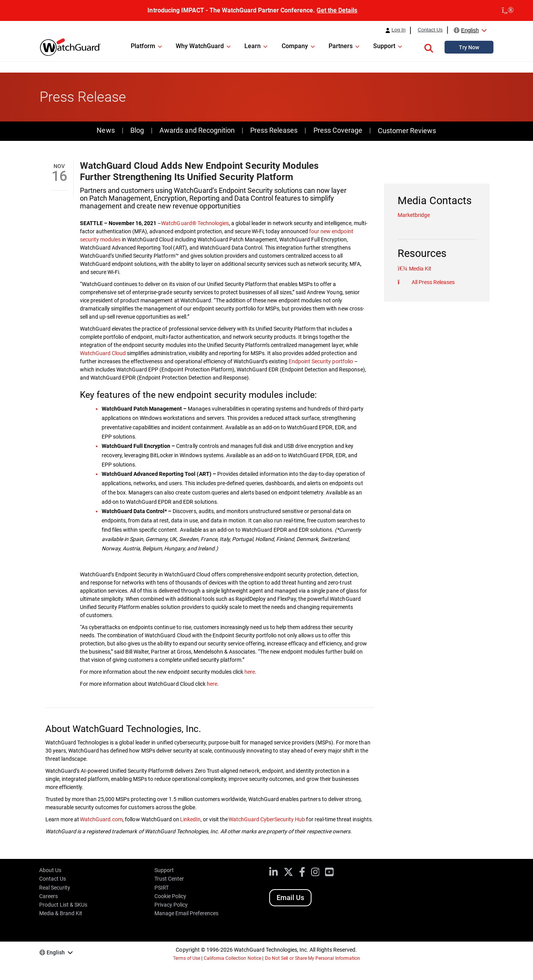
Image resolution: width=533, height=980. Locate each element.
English (470, 30)
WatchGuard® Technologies (195, 223)
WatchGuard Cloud (103, 353)
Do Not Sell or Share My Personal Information (313, 958)
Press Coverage (338, 130)
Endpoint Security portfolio (321, 361)
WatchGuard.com (101, 819)
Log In (398, 30)
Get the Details (337, 10)
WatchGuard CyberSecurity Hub (267, 819)
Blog (137, 130)
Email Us (290, 898)
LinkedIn (190, 819)
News (106, 130)
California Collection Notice (232, 958)
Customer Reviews (407, 131)
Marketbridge (414, 215)
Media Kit (420, 269)
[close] (508, 10)
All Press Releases (433, 282)
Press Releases (274, 130)
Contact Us (430, 30)
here (250, 672)
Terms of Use (187, 958)
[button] (429, 47)
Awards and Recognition (197, 130)
